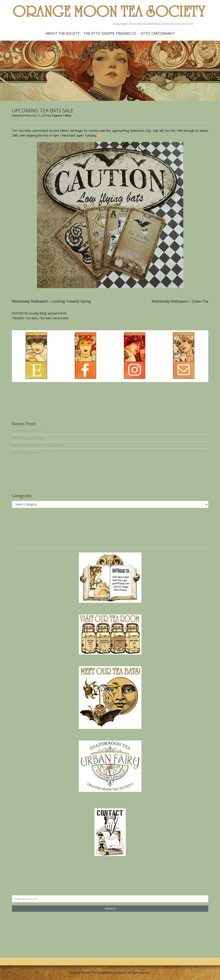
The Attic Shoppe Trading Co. (110, 33)
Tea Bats (31, 318)
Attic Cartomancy (158, 33)
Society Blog (38, 313)
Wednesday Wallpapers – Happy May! (37, 445)
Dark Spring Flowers (25, 452)
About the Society (63, 33)
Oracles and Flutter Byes (29, 438)
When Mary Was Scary (27, 431)
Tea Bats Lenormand (54, 318)
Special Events (57, 313)
